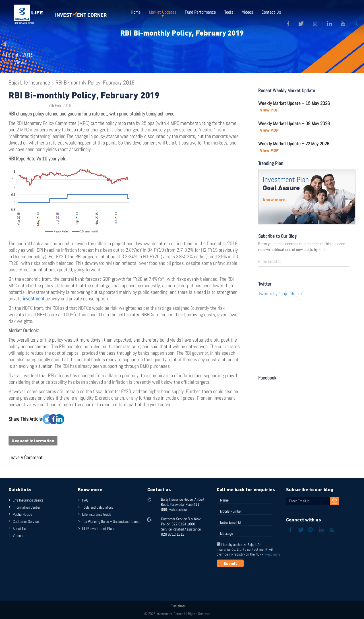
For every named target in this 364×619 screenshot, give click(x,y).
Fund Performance (200, 12)
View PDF (269, 110)
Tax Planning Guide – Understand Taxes (110, 521)
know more (274, 199)
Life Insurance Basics (28, 500)
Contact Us (271, 12)
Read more (273, 554)
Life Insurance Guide (97, 514)
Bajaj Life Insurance (29, 82)
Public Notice (22, 514)
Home (136, 12)
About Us (19, 529)
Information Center (26, 507)
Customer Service (26, 521)
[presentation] (260, 581)
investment (34, 299)
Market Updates (163, 12)
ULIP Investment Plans (99, 529)
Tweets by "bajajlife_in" (281, 293)
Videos (247, 12)
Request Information (33, 441)
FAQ (85, 500)
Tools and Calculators (98, 507)
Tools (229, 12)
